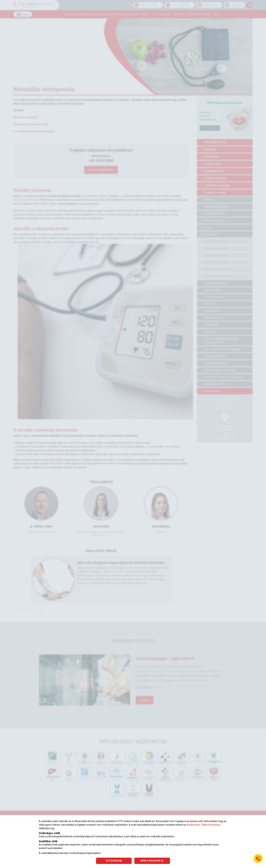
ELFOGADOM (114, 861)
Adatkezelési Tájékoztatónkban (203, 825)
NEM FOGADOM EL (152, 861)
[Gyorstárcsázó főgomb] (258, 859)
